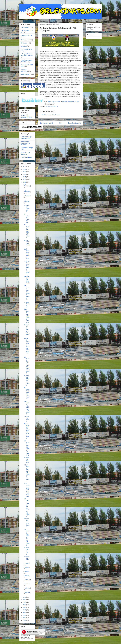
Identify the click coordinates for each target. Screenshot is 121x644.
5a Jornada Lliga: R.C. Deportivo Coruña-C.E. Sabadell (27, 365)
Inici (61, 123)
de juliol (27, 567)
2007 (25, 605)
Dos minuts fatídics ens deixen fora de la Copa (27, 490)
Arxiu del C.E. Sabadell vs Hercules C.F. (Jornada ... (27, 267)
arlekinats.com (25, 74)
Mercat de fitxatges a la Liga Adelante (27, 138)
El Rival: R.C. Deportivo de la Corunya (27, 380)
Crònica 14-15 (25, 40)
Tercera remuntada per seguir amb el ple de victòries (27, 431)
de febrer (27, 588)
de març (27, 584)
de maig (27, 576)
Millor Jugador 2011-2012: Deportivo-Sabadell (27, 231)
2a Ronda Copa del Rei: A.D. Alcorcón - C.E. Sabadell (27, 507)
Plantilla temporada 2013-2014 (27, 61)
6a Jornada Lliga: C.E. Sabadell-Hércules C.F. (27, 293)
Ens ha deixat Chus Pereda (27, 243)
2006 (25, 607)
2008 (25, 602)
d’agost (27, 563)
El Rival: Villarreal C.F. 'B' (27, 551)
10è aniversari (25, 27)
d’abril (26, 580)
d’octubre (27, 196)
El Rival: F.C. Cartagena (27, 460)
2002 (25, 618)
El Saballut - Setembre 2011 (27, 218)
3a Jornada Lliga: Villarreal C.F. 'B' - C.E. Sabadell (27, 537)
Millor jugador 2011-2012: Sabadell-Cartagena (27, 316)
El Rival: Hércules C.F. (27, 305)
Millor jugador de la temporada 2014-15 (27, 55)
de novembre (27, 191)
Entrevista (24, 46)
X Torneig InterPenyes (25, 70)
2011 (25, 182)
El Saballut (24, 43)
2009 (25, 600)
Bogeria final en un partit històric (27, 523)
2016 (25, 169)
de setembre (27, 201)
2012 (25, 179)
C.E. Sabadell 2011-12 (52, 107)
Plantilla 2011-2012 (27, 157)
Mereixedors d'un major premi (27, 280)
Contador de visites (27, 117)
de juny (27, 571)
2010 (25, 597)
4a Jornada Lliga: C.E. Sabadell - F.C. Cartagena (27, 448)
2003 (25, 615)
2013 (25, 177)
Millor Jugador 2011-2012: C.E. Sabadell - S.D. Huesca (27, 473)
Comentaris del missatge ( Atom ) (65, 128)
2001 (25, 620)
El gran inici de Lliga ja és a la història (27, 330)
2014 (25, 174)
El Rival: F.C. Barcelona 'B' (27, 209)
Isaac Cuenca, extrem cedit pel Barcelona (26, 143)
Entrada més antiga (75, 123)
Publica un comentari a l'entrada (51, 115)
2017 (25, 167)
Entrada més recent (46, 123)
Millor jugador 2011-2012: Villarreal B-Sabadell (27, 408)
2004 (25, 613)
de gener (27, 592)
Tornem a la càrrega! (27, 419)
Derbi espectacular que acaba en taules (27, 254)
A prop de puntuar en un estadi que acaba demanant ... (27, 346)
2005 (25, 610)
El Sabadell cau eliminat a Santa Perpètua (27, 393)
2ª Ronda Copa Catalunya (25, 153)
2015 (25, 172)
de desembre (27, 185)
